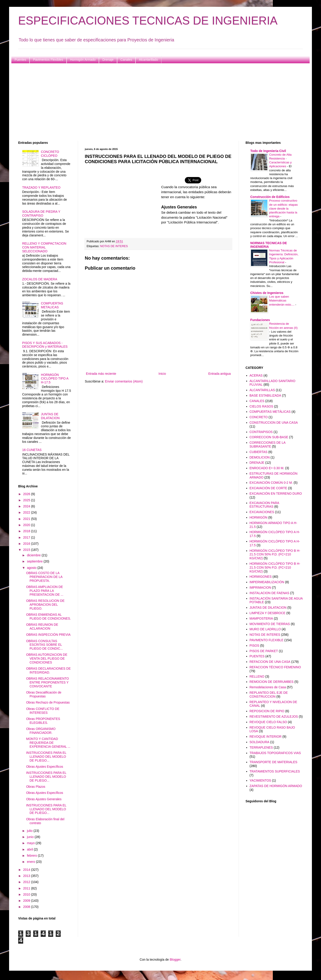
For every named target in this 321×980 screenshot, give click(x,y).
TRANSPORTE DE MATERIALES (273, 762)
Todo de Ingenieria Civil (268, 151)
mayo (31, 843)
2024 (27, 506)
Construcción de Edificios (270, 197)
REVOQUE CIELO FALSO (268, 722)
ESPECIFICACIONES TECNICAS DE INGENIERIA (148, 21)
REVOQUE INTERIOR (266, 737)
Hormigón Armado (83, 60)
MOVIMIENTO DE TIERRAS (270, 624)
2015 (27, 550)
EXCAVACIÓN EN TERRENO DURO (276, 494)
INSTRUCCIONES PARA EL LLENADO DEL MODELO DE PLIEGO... (46, 757)
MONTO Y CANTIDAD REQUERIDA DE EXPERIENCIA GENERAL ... (48, 743)
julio (30, 831)
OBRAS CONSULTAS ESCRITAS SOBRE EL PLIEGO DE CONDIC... (44, 645)
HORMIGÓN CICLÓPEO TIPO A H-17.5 (55, 379)
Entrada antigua (219, 374)
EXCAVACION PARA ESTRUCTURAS (264, 505)
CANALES (257, 401)
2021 (27, 519)
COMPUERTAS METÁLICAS (270, 412)
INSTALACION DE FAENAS (270, 593)
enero (31, 862)
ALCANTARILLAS (262, 390)
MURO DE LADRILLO (265, 629)
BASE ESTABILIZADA (265, 395)
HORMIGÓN (259, 517)
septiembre (35, 561)
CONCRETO (259, 417)
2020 (27, 525)
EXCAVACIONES (262, 512)
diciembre (34, 555)
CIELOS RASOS (261, 406)
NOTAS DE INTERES (114, 246)
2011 (27, 888)
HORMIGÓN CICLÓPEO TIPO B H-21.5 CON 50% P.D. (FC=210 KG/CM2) (275, 555)
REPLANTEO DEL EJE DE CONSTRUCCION (269, 695)
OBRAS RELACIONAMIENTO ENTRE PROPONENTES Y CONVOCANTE (48, 682)
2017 (27, 537)
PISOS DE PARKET (264, 651)
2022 (27, 512)
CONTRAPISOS (261, 432)
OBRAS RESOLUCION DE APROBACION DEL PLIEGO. (45, 605)
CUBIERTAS (259, 452)
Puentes (20, 60)
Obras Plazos (36, 787)
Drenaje (108, 60)
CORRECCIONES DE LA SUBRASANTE (268, 444)
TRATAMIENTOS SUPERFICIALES (275, 771)
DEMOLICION (260, 457)
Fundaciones (260, 320)
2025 (27, 500)
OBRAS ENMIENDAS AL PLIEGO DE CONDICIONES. (49, 617)
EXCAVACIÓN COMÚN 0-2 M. (271, 483)
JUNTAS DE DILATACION (50, 416)
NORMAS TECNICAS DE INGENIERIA (269, 245)
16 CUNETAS (32, 450)
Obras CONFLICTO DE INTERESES (43, 711)
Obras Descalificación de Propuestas (44, 694)
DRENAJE (257, 463)
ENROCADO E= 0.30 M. (267, 468)
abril (30, 849)
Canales (126, 60)
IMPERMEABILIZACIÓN (267, 582)
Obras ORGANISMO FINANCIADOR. (41, 731)
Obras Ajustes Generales (44, 799)
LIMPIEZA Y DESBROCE (268, 613)
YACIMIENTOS (260, 780)
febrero (32, 856)
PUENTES (257, 656)
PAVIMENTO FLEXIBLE (267, 640)
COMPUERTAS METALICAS (52, 305)
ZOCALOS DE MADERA (40, 279)
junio (31, 837)
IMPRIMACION (260, 587)
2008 (27, 907)
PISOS (255, 646)
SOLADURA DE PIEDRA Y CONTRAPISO (41, 214)
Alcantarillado (148, 60)
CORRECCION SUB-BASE (269, 437)
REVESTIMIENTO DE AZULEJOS (274, 717)
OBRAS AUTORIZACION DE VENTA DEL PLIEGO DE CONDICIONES (47, 658)
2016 (27, 544)
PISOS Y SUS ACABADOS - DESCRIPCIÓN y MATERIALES (45, 345)
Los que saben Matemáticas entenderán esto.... (282, 301)
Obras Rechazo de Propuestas (48, 702)
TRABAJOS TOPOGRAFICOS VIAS (275, 753)
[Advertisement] (155, 102)
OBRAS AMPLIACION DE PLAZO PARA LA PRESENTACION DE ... (45, 591)
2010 (27, 894)
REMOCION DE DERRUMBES (272, 682)
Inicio (162, 374)
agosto (32, 568)
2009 (27, 901)
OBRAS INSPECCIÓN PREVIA (48, 635)
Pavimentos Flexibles (48, 60)
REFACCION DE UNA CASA (270, 662)
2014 (27, 870)
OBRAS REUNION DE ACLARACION (42, 627)
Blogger (175, 960)
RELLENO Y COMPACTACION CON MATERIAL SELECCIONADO (44, 247)
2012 (27, 882)
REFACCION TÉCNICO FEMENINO (275, 667)
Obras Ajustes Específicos (45, 767)
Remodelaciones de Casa (268, 687)
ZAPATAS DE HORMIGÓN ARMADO (276, 786)
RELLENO (257, 676)
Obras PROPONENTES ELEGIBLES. (43, 721)
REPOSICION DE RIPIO (267, 711)
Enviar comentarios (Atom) (124, 381)
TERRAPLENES (261, 747)
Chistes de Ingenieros (267, 293)
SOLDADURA (260, 742)
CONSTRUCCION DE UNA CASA (274, 423)
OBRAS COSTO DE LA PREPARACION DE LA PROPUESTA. (44, 577)
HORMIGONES (261, 577)
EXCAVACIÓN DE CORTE (268, 488)
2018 (27, 531)
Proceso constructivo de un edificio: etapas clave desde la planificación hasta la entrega (283, 208)
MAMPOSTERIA (261, 618)
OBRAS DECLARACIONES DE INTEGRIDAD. (48, 670)
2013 (27, 876)
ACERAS (256, 375)
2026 (27, 494)
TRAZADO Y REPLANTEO (41, 187)
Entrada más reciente (101, 374)
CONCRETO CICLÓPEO (50, 154)
